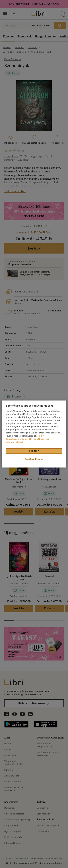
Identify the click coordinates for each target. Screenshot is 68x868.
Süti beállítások (34, 459)
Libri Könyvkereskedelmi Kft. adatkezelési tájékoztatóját (27, 439)
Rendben (34, 451)
